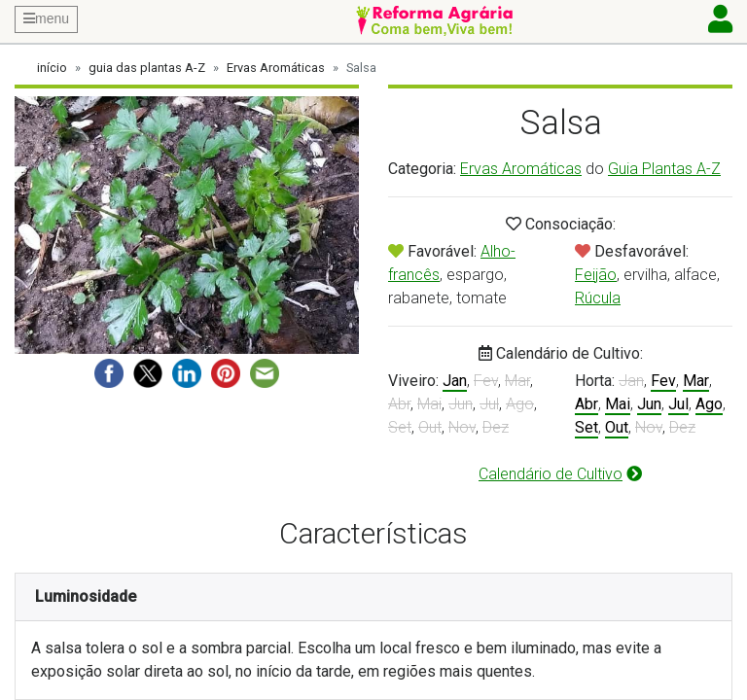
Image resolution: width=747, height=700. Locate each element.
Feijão (596, 275)
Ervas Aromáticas (276, 68)
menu (46, 18)
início (52, 68)
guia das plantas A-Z (147, 68)
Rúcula (598, 298)
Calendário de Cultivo (560, 474)
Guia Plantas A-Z (664, 169)
